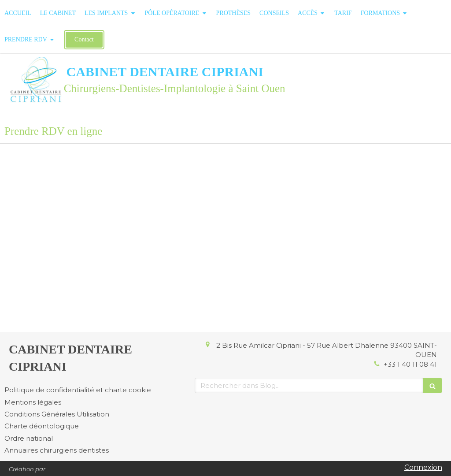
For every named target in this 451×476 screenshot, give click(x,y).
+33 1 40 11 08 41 (410, 364)
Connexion (423, 467)
